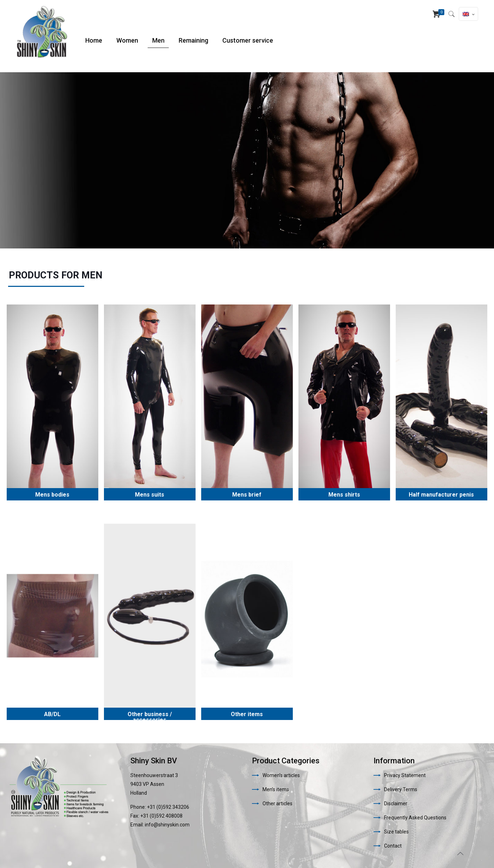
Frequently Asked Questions (415, 818)
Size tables (396, 832)
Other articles (277, 804)
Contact (393, 846)
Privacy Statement (405, 775)
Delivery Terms (401, 789)
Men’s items (276, 789)
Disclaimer (396, 804)
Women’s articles (281, 775)
